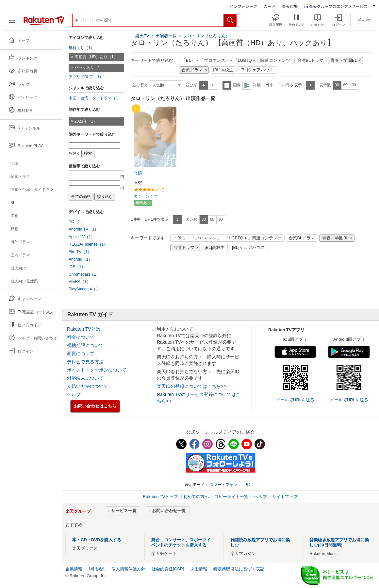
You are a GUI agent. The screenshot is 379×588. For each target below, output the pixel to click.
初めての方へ (196, 497)
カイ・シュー (146, 196)
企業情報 (74, 569)
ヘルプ (74, 394)
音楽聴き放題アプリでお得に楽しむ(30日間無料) (339, 542)
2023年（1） (86, 121)
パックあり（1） (89, 68)
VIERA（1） (80, 282)
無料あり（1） (82, 48)
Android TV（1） (83, 229)
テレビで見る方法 (85, 362)
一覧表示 (227, 85)
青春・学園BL (344, 61)
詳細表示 (247, 85)
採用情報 (199, 569)
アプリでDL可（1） (86, 77)
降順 (213, 85)
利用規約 (97, 569)
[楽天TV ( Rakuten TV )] (44, 23)
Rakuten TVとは (84, 329)
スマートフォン (223, 485)
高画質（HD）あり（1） (96, 57)
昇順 (204, 85)
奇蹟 (138, 173)
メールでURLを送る (295, 400)
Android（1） (80, 259)
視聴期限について (85, 345)
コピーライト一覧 (231, 497)
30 (337, 85)
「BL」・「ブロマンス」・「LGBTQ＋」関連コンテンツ (236, 61)
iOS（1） (77, 267)
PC (247, 485)
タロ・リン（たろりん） (206, 36)
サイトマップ (285, 497)
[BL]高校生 (223, 70)
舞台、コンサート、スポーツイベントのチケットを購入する (181, 542)
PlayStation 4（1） (85, 289)
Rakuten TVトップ (161, 497)
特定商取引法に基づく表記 (239, 569)
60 (345, 85)
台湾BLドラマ (311, 61)
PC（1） (76, 222)
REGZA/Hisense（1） (88, 244)
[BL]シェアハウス (257, 70)
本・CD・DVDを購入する (97, 540)
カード (270, 6)
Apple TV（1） (82, 237)
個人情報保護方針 (128, 569)
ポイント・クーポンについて (97, 370)
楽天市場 (290, 6)
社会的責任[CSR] (168, 569)
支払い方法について (88, 386)
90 (354, 85)
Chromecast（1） (84, 274)
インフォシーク (243, 6)
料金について (81, 337)
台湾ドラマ (192, 70)
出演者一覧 (166, 36)
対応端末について (85, 378)
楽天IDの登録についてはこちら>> (191, 386)
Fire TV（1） (80, 252)
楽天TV (142, 36)
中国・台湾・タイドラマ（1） (95, 98)
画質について (81, 354)
